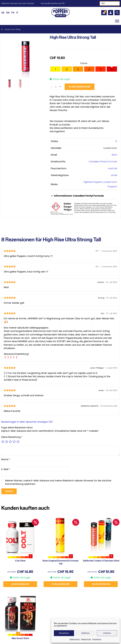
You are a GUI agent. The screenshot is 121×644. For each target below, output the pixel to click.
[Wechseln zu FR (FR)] (13, 13)
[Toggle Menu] (117, 21)
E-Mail (6, 469)
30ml (114, 155)
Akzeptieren (64, 633)
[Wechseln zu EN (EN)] (8, 13)
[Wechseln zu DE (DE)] (3, 13)
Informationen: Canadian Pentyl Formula (79, 196)
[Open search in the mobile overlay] (117, 13)
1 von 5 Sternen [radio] (3, 442)
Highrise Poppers (93, 182)
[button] (83, 196)
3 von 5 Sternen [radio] (10, 442)
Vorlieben (107, 633)
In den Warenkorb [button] (20, 584)
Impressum (97, 639)
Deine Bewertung (12, 437)
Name (6, 459)
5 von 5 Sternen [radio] (18, 442)
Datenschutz (75, 639)
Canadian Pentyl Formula (103, 162)
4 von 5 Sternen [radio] (14, 442)
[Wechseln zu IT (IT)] (17, 13)
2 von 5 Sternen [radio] (7, 442)
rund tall (112, 168)
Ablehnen (85, 633)
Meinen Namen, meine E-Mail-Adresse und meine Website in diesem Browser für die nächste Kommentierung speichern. (58, 482)
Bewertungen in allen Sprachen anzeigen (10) (27, 422)
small (114, 175)
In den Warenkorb (80, 87)
